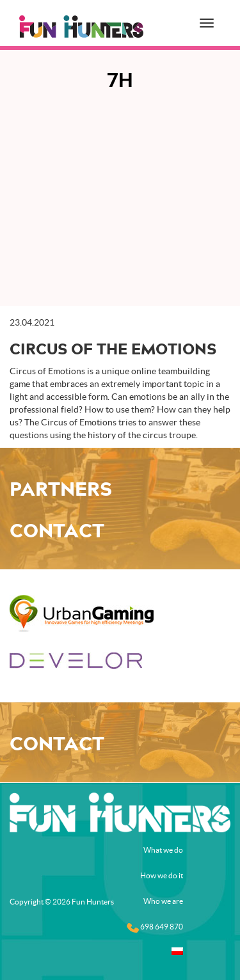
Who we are (163, 901)
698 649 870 (155, 928)
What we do (163, 850)
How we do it (162, 875)
